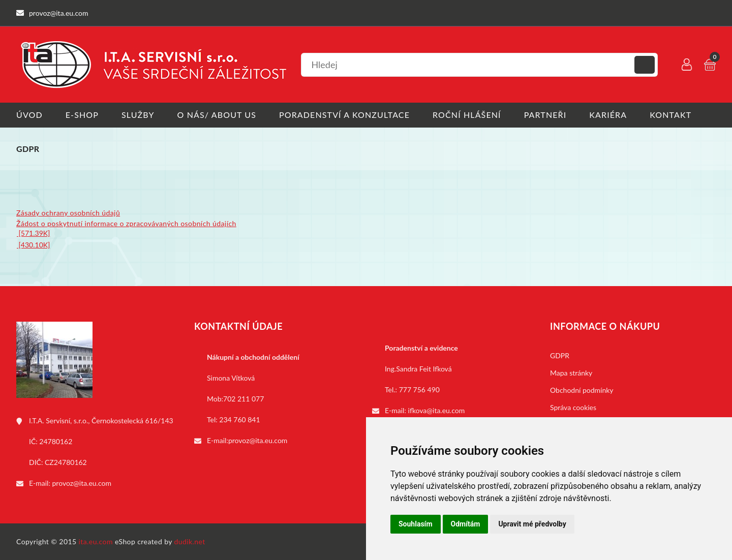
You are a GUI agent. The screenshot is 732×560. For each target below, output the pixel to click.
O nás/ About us (217, 115)
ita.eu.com (96, 541)
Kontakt (670, 115)
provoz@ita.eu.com (82, 483)
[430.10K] (33, 245)
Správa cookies (573, 407)
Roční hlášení (467, 115)
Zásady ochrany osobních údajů (68, 213)
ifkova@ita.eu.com (437, 410)
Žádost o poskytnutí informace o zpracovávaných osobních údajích (126, 223)
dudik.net (190, 541)
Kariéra (608, 115)
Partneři (545, 115)
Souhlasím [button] (416, 524)
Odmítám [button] (466, 524)
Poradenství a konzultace (344, 115)
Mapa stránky (571, 373)
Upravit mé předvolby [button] (532, 524)
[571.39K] (33, 233)
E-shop (82, 115)
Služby (138, 115)
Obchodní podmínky (582, 390)
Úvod (29, 115)
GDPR (560, 355)
